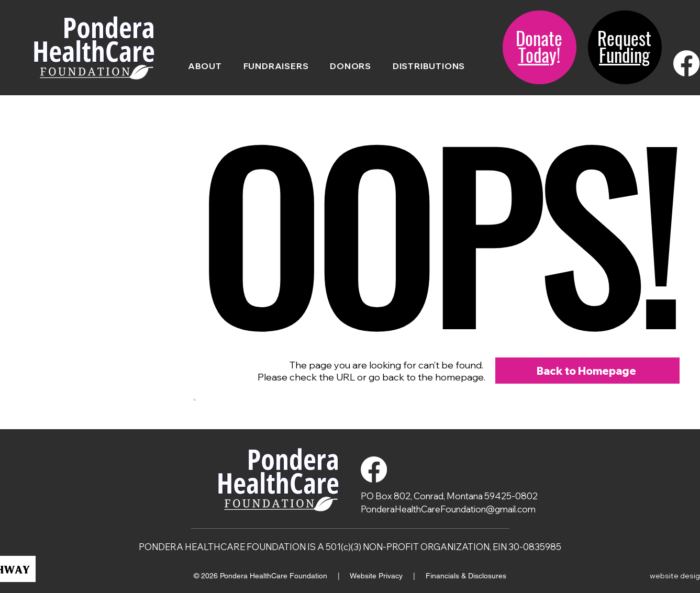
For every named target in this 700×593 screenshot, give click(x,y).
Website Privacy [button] (377, 576)
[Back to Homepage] (587, 371)
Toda (534, 54)
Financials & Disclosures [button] (466, 576)
